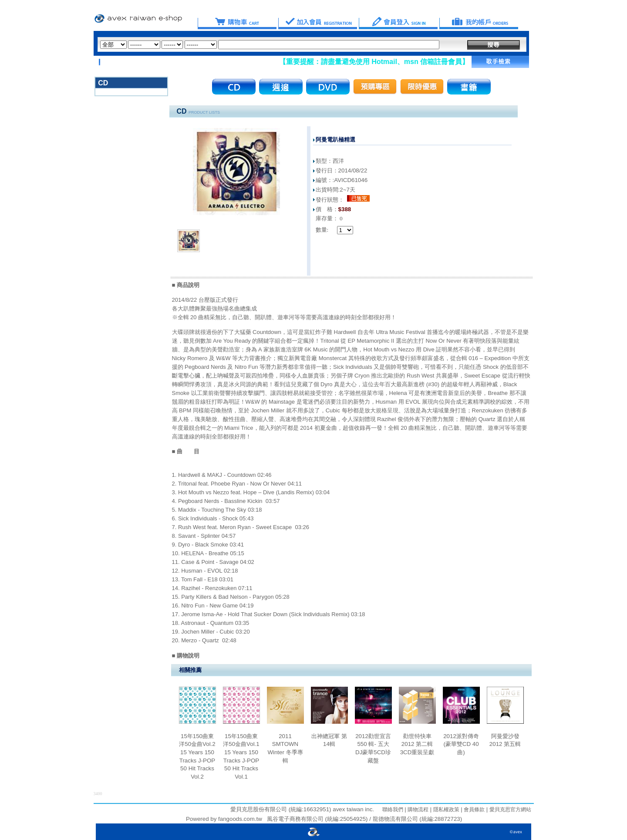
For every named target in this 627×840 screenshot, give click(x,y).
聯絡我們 (393, 810)
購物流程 (417, 810)
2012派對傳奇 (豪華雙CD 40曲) (461, 744)
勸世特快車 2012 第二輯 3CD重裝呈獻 (417, 744)
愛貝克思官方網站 (510, 810)
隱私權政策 (445, 810)
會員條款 (474, 810)
